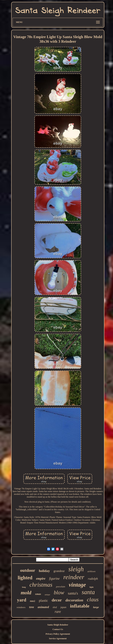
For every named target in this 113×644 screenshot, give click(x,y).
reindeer (74, 577)
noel (32, 601)
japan (63, 607)
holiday (44, 571)
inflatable (80, 606)
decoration (74, 600)
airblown (91, 571)
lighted (25, 578)
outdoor (28, 570)
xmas (38, 594)
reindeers (21, 607)
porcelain (60, 587)
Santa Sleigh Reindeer (58, 625)
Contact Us (58, 629)
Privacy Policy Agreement (58, 634)
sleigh (76, 569)
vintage (77, 585)
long (24, 587)
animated (43, 607)
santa (88, 592)
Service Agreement (58, 639)
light (92, 587)
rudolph (93, 579)
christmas (41, 585)
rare (58, 612)
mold (26, 593)
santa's (73, 593)
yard (22, 600)
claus (93, 599)
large (96, 607)
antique (47, 595)
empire (41, 579)
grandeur (59, 571)
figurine (54, 579)
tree (31, 607)
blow (59, 593)
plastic (43, 600)
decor (57, 600)
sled (55, 607)
